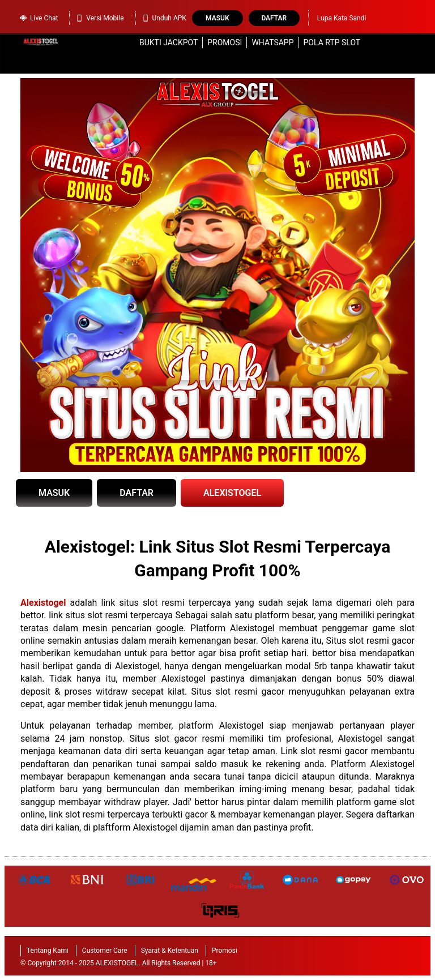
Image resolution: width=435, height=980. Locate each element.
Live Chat (39, 18)
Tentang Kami (48, 951)
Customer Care (105, 951)
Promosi (225, 42)
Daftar (274, 18)
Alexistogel (43, 603)
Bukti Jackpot (169, 42)
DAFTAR (137, 493)
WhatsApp (272, 42)
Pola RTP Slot (332, 42)
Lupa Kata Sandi (342, 18)
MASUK (54, 493)
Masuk (217, 18)
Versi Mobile (99, 18)
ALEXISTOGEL (232, 493)
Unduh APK (164, 18)
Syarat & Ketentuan (170, 951)
